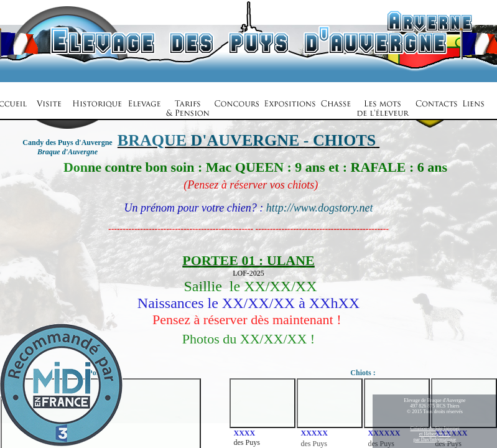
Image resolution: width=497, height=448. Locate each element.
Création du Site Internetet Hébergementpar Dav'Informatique (435, 434)
